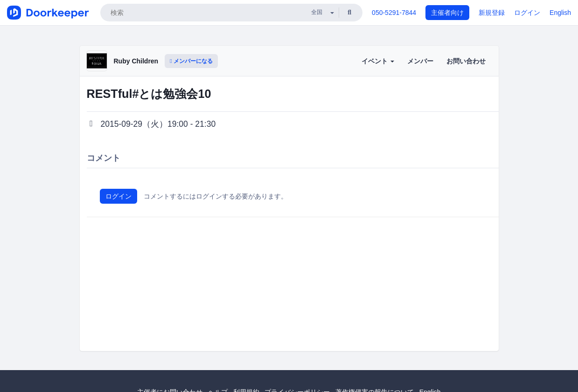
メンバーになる (191, 61)
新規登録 (492, 13)
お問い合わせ (466, 61)
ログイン (527, 13)
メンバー (420, 61)
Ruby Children (136, 61)
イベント (378, 61)
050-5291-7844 (394, 13)
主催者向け (447, 13)
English (560, 13)
